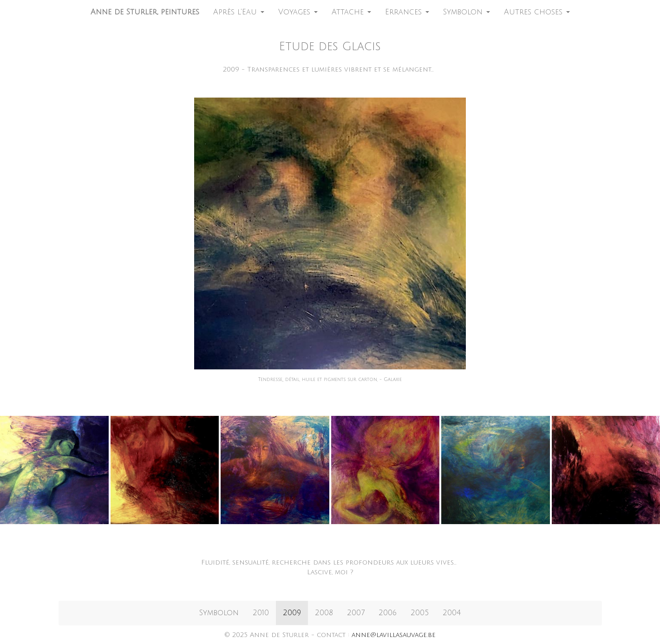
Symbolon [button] (467, 12)
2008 (324, 613)
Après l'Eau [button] (239, 12)
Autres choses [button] (537, 12)
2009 (292, 613)
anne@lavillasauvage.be (394, 635)
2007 (356, 613)
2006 (388, 613)
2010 (261, 613)
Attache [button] (351, 12)
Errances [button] (407, 12)
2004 (452, 613)
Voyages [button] (298, 12)
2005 (420, 613)
